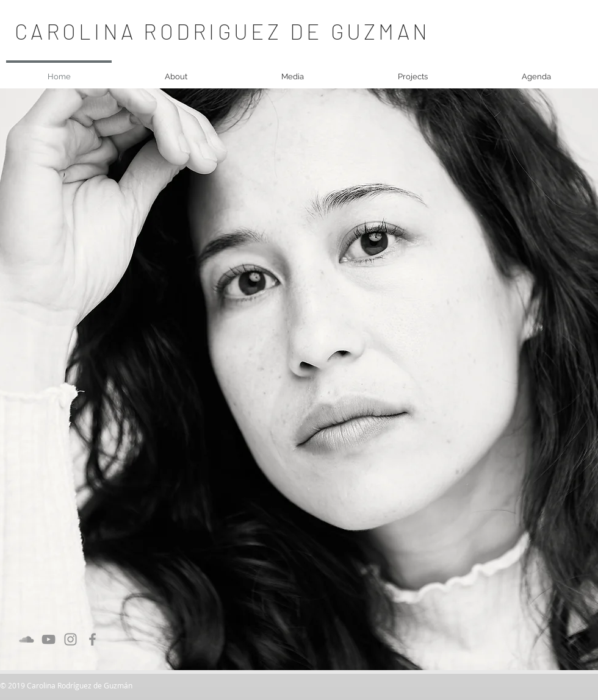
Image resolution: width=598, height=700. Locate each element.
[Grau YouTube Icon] (49, 639)
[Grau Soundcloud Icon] (27, 639)
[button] (176, 71)
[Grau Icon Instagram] (70, 639)
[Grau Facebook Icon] (92, 639)
